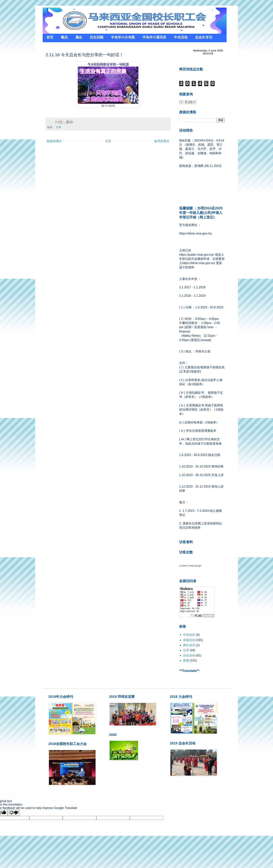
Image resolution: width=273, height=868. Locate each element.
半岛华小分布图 (123, 37)
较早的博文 (162, 141)
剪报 (186, 660)
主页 (108, 141)
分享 (59, 127)
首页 (50, 37)
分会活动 (189, 655)
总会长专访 (204, 37)
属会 (79, 37)
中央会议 (189, 635)
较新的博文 (54, 141)
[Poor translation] (14, 813)
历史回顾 (96, 37)
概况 (64, 37)
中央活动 (181, 37)
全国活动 (189, 640)
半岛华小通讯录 (154, 37)
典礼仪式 (189, 645)
